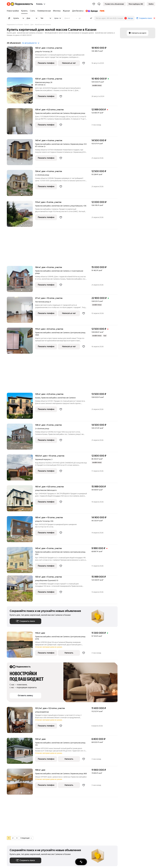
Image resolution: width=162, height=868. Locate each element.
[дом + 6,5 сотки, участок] (21, 500)
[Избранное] (94, 4)
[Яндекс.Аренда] (92, 11)
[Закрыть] (154, 18)
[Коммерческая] (44, 11)
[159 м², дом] (21, 783)
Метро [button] (130, 18)
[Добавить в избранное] (84, 63)
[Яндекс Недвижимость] (22, 4)
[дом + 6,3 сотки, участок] (21, 123)
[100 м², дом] (21, 752)
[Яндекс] (9, 4)
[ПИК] (102, 11)
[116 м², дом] (21, 646)
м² (91, 18)
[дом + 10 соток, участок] (21, 311)
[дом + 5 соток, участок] (21, 92)
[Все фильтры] (9, 18)
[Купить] (24, 11)
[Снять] (33, 11)
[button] (99, 4)
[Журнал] (66, 11)
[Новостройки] (13, 11)
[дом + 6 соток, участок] (21, 280)
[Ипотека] (57, 11)
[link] (151, 4)
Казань (38, 398)
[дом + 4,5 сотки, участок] (21, 342)
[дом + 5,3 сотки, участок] (21, 721)
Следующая (26, 838)
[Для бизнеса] (78, 11)
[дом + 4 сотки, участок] (21, 61)
